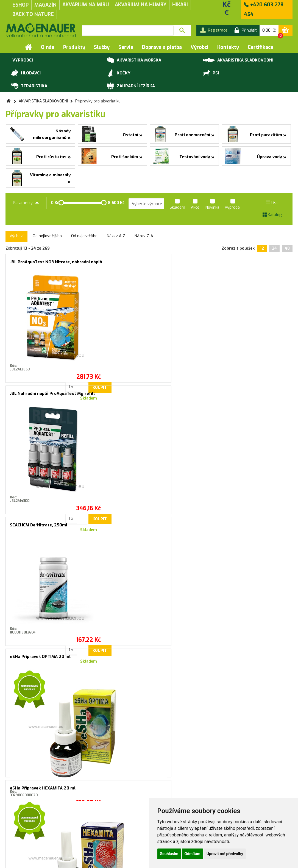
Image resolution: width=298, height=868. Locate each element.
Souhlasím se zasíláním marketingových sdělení (149, 723)
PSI (211, 73)
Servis (126, 47)
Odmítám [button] (193, 854)
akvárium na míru (86, 5)
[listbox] (146, 204)
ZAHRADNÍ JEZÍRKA (131, 86)
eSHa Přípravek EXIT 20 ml (109, 393)
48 (287, 248)
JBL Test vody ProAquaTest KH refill (258, 396)
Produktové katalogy (91, 826)
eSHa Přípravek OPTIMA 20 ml (257, 262)
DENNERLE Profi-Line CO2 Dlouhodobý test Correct (185, 527)
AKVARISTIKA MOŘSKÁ (134, 60)
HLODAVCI (26, 73)
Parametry (26, 203)
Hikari (180, 5)
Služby (102, 47)
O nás (48, 47)
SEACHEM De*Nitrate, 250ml (184, 262)
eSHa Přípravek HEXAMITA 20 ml (40, 396)
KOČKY (119, 73)
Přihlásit (204, 711)
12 (262, 248)
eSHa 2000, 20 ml (173, 393)
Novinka (212, 205)
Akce (195, 205)
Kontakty (228, 47)
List (272, 203)
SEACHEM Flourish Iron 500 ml (113, 527)
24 (274, 248)
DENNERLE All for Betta (34, 525)
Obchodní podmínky (23, 826)
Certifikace (261, 47)
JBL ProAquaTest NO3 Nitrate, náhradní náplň (40, 264)
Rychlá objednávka (88, 832)
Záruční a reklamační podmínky (34, 832)
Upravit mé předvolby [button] (225, 854)
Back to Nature (33, 14)
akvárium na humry (141, 5)
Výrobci (200, 47)
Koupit (52, 362)
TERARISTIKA (29, 86)
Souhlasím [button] (169, 854)
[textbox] (128, 30)
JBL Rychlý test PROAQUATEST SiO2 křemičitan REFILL (258, 530)
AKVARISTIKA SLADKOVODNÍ (238, 60)
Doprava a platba (162, 47)
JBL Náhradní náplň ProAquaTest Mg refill (113, 264)
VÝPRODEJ (22, 60)
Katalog (272, 215)
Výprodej (233, 205)
